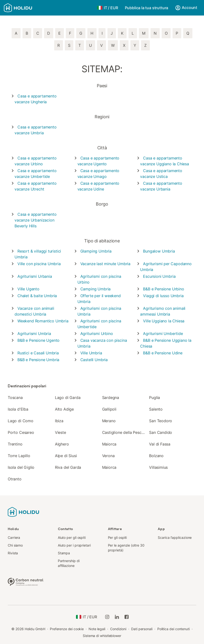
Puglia (155, 398)
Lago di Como (21, 421)
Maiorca (109, 444)
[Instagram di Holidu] (107, 617)
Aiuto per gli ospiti (72, 537)
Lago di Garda (68, 398)
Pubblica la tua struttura (147, 8)
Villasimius (158, 467)
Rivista (13, 553)
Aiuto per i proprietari (74, 545)
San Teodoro (161, 421)
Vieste (60, 432)
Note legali (97, 629)
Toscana (15, 398)
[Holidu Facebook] (127, 617)
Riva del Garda (68, 467)
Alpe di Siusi (66, 456)
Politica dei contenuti (174, 629)
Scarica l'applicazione (175, 537)
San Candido (161, 432)
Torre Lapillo (19, 456)
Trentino (15, 444)
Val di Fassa (160, 444)
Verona (108, 456)
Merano (109, 421)
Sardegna (111, 398)
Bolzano (156, 456)
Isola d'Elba (18, 409)
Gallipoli (109, 409)
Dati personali (142, 629)
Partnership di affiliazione (69, 563)
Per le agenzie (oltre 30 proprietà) (126, 548)
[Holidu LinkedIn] (117, 617)
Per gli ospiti (117, 537)
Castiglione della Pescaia (125, 432)
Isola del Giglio (21, 467)
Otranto (15, 479)
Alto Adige (64, 409)
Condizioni (118, 629)
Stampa (64, 553)
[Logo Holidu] (28, 8)
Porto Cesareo (21, 432)
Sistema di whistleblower (102, 636)
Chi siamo (15, 545)
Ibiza (59, 421)
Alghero (62, 444)
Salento (156, 409)
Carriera (14, 537)
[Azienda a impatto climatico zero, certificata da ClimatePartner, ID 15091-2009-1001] (26, 581)
